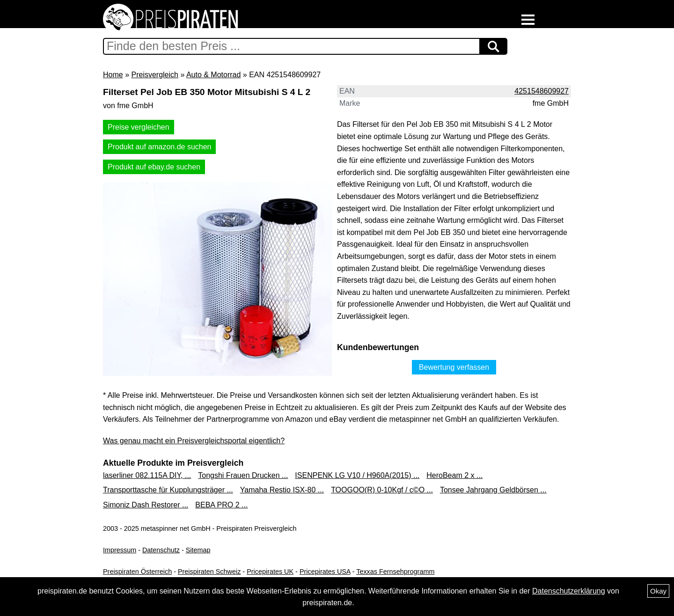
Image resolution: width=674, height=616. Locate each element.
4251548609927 (542, 91)
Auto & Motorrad (214, 75)
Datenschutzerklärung (569, 591)
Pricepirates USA (325, 572)
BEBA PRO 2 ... (221, 505)
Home (113, 75)
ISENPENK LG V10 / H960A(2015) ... (357, 475)
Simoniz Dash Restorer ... (146, 505)
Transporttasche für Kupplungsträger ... (168, 490)
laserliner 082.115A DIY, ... (147, 475)
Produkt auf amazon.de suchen (159, 147)
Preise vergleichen (139, 127)
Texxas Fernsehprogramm (395, 572)
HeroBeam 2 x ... (454, 475)
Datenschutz (161, 550)
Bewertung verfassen (454, 367)
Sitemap (198, 550)
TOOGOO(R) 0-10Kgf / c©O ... (382, 490)
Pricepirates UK (270, 572)
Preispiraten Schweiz (209, 572)
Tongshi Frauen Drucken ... (243, 475)
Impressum (120, 550)
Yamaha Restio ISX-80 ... (282, 490)
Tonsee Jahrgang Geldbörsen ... (493, 490)
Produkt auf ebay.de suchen (154, 167)
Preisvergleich (154, 75)
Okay (658, 591)
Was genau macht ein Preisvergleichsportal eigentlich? (194, 441)
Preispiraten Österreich (137, 572)
